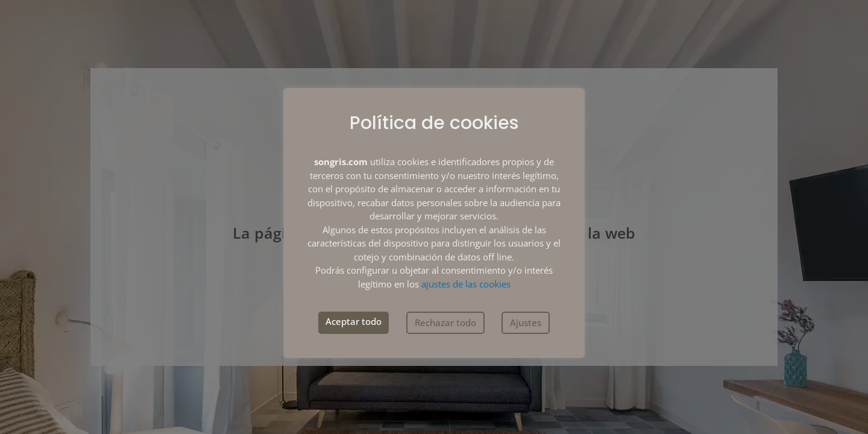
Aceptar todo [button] (354, 321)
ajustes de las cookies (466, 284)
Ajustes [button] (526, 322)
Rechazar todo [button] (445, 322)
